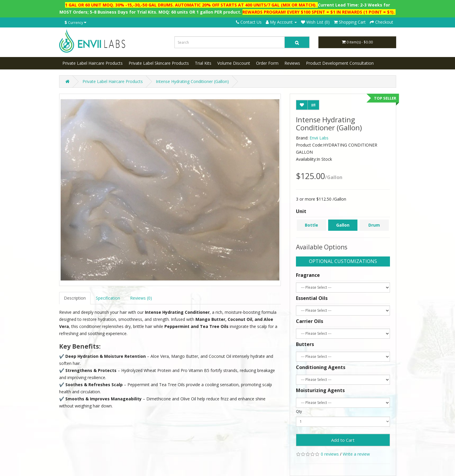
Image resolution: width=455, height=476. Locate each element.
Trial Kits (203, 63)
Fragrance (308, 275)
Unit (301, 211)
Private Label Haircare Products (93, 63)
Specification (108, 298)
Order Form (267, 63)
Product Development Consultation (340, 63)
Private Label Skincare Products (159, 63)
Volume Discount (234, 63)
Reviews (292, 63)
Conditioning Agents (321, 367)
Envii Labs (319, 138)
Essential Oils (312, 298)
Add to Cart (343, 440)
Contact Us (249, 22)
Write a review (356, 454)
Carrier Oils (310, 321)
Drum (374, 225)
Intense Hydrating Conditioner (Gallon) (192, 81)
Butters (305, 344)
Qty (299, 411)
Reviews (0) (141, 298)
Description (75, 298)
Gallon (343, 225)
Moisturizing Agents (320, 390)
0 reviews (330, 454)
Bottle (311, 225)
